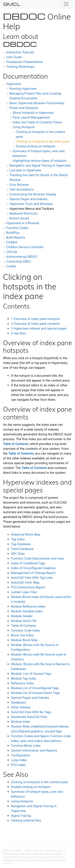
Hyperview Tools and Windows (31, 204)
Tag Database (21, 544)
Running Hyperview (23, 89)
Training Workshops (20, 67)
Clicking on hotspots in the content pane (40, 782)
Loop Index (19, 760)
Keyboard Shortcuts (23, 213)
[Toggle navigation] (66, 4)
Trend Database (22, 549)
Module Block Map (24, 640)
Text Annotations (21, 189)
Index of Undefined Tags (28, 563)
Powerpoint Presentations (25, 62)
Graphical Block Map (26, 534)
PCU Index (18, 765)
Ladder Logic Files (24, 592)
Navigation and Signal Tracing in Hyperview (40, 165)
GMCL (12, 4)
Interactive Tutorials (20, 52)
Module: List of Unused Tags (31, 674)
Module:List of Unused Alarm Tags (35, 693)
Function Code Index (25, 630)
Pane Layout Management (31, 117)
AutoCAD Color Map (25, 582)
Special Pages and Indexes (28, 199)
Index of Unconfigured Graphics (33, 568)
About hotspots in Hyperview (33, 113)
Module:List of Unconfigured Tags (35, 688)
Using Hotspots (24, 127)
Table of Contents (16, 444)
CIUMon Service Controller (25, 247)
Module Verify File (24, 621)
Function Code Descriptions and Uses (38, 558)
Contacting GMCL (19, 261)
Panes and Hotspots (24, 108)
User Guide (14, 57)
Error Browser (19, 185)
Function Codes (17, 228)
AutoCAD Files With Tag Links (32, 578)
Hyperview (14, 84)
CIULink (12, 252)
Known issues (19, 218)
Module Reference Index (28, 606)
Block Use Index (22, 635)
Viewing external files (26, 820)
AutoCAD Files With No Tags (31, 712)
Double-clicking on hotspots (36, 146)
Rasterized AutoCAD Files (29, 717)
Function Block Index (26, 746)
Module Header (22, 616)
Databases (19, 702)
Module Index (21, 722)
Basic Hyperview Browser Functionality (37, 103)
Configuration (21, 755)
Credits (11, 266)
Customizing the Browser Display (33, 194)
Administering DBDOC (22, 257)
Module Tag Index (24, 678)
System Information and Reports (34, 750)
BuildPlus (13, 233)
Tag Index (18, 539)
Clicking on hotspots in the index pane (43, 141)
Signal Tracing (21, 816)
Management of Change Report (33, 573)
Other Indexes (21, 707)
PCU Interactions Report (28, 587)
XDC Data (18, 554)
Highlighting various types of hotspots (40, 161)
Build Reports (16, 237)
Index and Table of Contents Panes (37, 122)
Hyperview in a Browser (23, 223)
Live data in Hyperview (25, 170)
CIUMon (12, 242)
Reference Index (22, 683)
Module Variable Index (27, 611)
